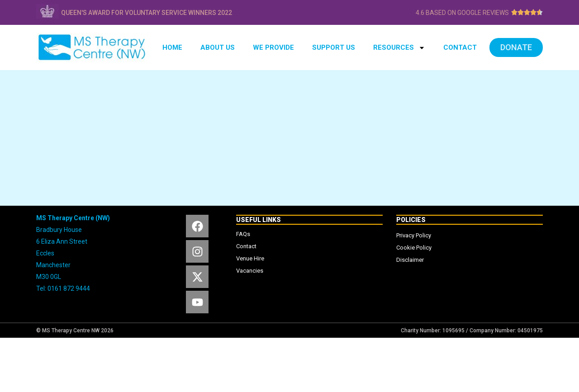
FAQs (243, 234)
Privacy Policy (414, 235)
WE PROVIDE (273, 47)
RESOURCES (399, 48)
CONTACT (460, 47)
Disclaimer (410, 260)
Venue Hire (250, 258)
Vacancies (250, 271)
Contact (246, 246)
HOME (172, 47)
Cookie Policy (414, 248)
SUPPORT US (334, 47)
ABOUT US (218, 47)
